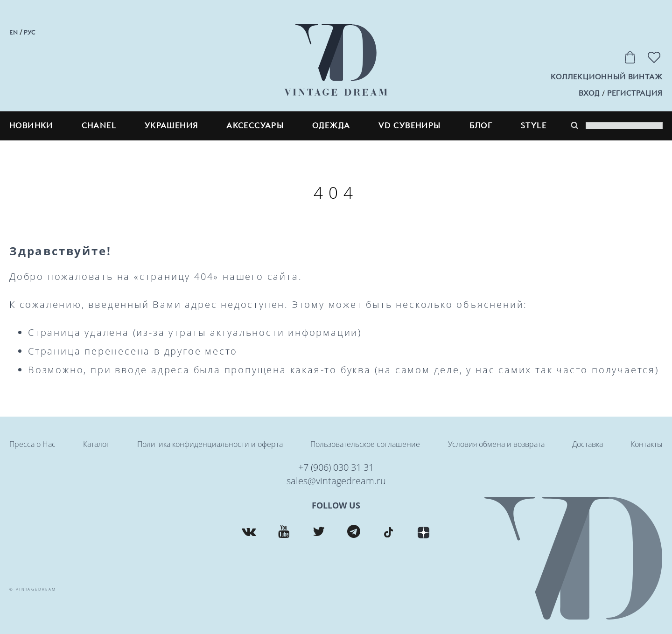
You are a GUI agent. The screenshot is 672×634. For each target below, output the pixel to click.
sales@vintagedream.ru (336, 481)
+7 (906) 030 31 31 (336, 467)
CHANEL (99, 126)
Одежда (331, 126)
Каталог (96, 444)
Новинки (31, 126)
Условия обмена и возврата (496, 444)
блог (481, 126)
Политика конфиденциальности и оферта (210, 444)
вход (589, 93)
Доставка (588, 444)
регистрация (635, 93)
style (534, 126)
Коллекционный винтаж (607, 77)
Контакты (647, 444)
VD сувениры (409, 126)
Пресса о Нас (32, 444)
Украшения (171, 126)
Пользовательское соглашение (365, 444)
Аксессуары (255, 126)
